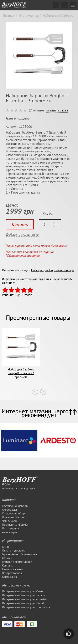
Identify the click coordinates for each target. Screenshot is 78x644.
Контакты (8, 565)
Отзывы (7, 558)
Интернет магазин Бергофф (18, 488)
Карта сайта (9, 577)
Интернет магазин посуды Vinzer (23, 591)
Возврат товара (12, 573)
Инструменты (10, 528)
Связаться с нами (13, 569)
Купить (20, 224)
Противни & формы (15, 525)
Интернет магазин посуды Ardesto (24, 599)
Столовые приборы (14, 513)
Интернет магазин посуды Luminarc (25, 595)
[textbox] (50, 224)
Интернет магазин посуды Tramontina (26, 607)
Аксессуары (9, 532)
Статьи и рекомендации (17, 562)
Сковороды (9, 510)
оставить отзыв (57, 110)
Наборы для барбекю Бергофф (53, 270)
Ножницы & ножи (13, 517)
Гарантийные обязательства (19, 554)
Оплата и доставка (14, 550)
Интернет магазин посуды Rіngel (23, 603)
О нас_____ (9, 547)
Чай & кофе (10, 521)
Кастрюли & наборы (15, 506)
